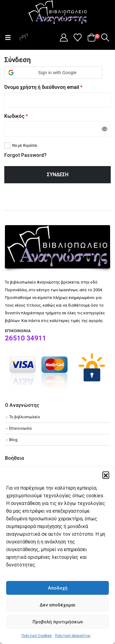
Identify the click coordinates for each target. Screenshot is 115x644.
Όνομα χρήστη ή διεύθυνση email (55, 87)
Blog (13, 440)
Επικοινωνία (20, 428)
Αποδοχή (58, 588)
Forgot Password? (25, 155)
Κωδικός (28, 116)
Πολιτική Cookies (37, 636)
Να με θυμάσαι (25, 145)
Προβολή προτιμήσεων (58, 622)
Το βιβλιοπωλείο (25, 417)
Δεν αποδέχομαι (57, 605)
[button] (106, 475)
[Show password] (105, 129)
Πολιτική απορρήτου (73, 636)
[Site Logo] (58, 13)
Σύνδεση (58, 175)
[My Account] (64, 38)
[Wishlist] (78, 38)
